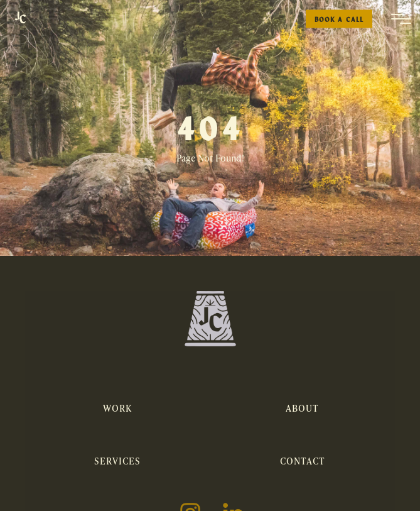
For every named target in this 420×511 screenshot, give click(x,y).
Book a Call (339, 19)
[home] (20, 19)
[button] (401, 19)
